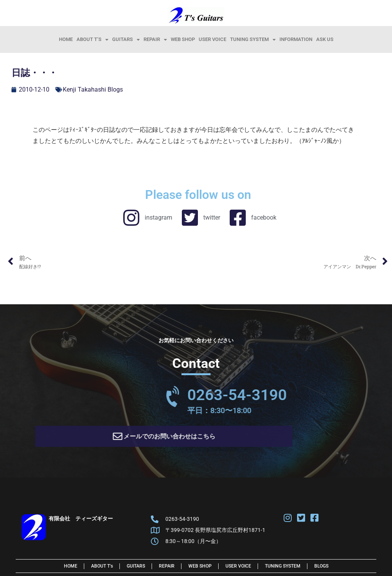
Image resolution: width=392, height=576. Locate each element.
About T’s (92, 39)
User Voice (212, 39)
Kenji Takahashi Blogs (93, 89)
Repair (155, 39)
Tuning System (253, 39)
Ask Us (325, 39)
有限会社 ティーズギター (81, 521)
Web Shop (183, 39)
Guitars (126, 39)
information (296, 39)
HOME (66, 39)
